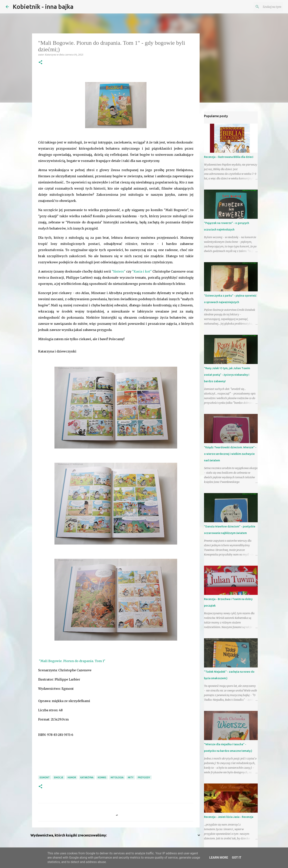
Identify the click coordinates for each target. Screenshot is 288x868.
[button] (40, 63)
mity (131, 777)
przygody (144, 777)
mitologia (117, 777)
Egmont (45, 777)
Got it (237, 858)
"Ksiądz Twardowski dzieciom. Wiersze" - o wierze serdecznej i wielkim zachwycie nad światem (230, 454)
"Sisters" (119, 271)
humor (72, 777)
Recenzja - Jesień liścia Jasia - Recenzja (229, 817)
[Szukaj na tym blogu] (263, 7)
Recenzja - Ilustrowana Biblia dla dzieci (229, 157)
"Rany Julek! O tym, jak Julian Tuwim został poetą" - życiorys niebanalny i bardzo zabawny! (227, 375)
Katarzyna (87, 777)
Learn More (219, 858)
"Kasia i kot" (142, 271)
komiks (102, 777)
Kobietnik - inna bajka (43, 7)
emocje (59, 777)
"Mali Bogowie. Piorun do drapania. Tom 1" (72, 661)
